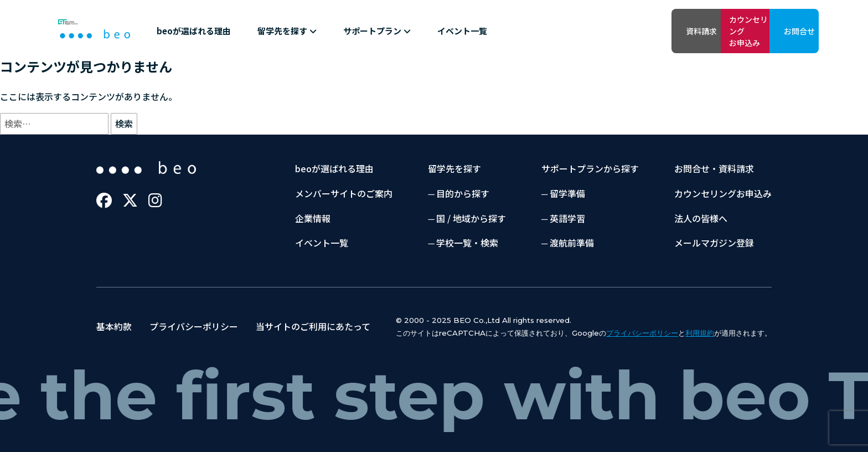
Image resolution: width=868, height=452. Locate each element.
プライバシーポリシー (194, 326)
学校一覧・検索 (467, 243)
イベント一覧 (462, 31)
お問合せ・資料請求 (714, 168)
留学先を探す (287, 31)
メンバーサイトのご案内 (344, 193)
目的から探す (463, 193)
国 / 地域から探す (471, 218)
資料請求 (616, 31)
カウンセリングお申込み (699, 31)
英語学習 (567, 218)
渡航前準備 (572, 243)
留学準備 (567, 193)
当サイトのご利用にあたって (313, 326)
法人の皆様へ (701, 218)
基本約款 (114, 326)
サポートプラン (377, 31)
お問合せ (782, 31)
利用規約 (700, 333)
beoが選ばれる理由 (194, 31)
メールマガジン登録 (714, 243)
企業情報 (313, 218)
